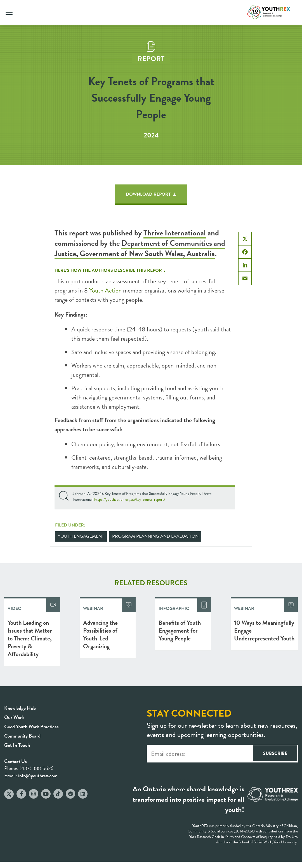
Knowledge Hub (20, 708)
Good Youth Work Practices (31, 727)
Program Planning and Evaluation (155, 536)
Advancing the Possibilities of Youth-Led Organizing (100, 634)
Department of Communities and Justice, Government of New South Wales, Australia (140, 248)
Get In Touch (17, 745)
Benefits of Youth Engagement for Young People (180, 630)
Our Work (14, 717)
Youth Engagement (81, 536)
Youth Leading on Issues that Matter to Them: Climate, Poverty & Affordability (30, 638)
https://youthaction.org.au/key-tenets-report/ (130, 499)
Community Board (22, 736)
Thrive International (175, 233)
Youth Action (105, 290)
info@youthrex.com (38, 775)
